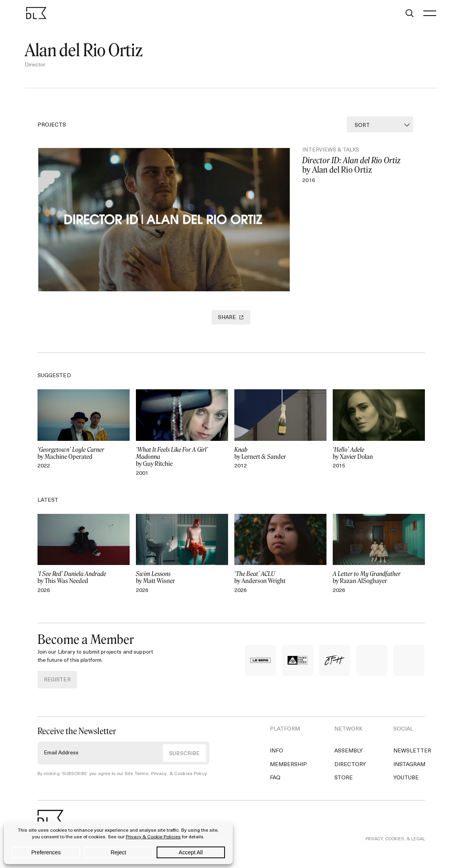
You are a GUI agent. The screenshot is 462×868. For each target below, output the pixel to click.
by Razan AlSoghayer (379, 584)
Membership (288, 771)
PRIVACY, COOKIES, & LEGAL (395, 846)
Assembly (349, 757)
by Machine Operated (84, 460)
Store (343, 784)
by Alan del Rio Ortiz (360, 166)
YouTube (406, 784)
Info (276, 757)
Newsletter (412, 757)
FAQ (275, 784)
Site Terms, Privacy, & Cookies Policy (162, 780)
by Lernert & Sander (280, 460)
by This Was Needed (84, 584)
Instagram (409, 771)
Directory (350, 771)
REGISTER (57, 686)
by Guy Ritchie (182, 463)
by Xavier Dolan (379, 460)
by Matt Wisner (182, 584)
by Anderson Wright (280, 584)
